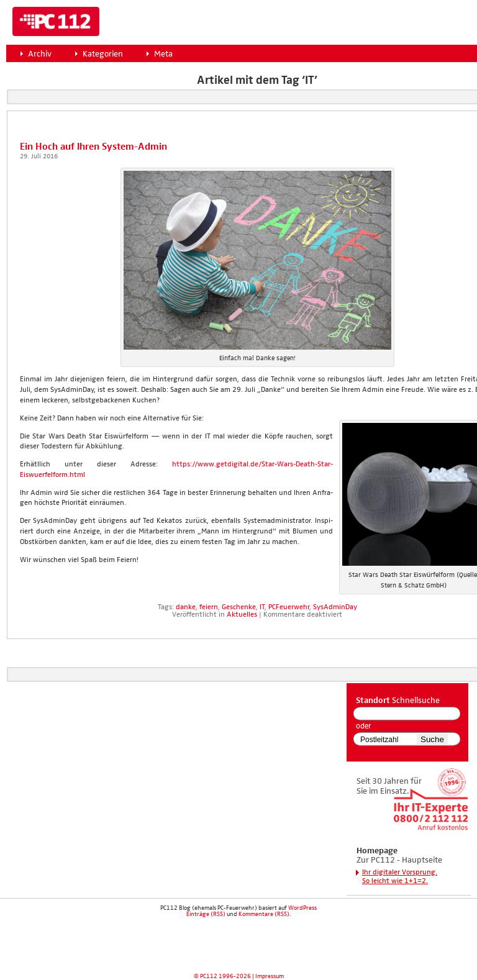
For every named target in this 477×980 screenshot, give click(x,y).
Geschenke (239, 607)
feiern (209, 607)
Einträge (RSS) (206, 914)
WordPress (302, 908)
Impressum (270, 976)
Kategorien (103, 54)
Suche (432, 739)
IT (262, 607)
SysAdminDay (335, 607)
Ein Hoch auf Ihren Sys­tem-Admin (93, 147)
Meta (163, 54)
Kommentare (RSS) (264, 914)
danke (186, 607)
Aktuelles (242, 615)
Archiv (40, 54)
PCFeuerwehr (289, 607)
